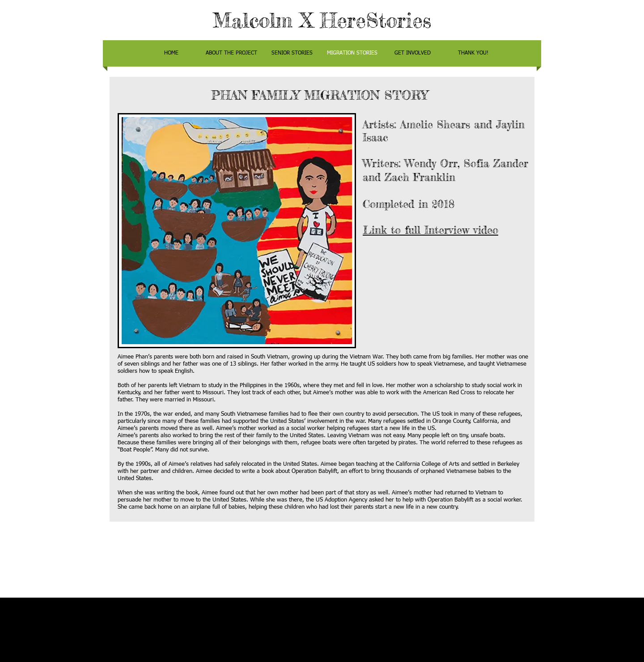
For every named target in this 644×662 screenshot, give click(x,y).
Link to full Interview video (430, 230)
